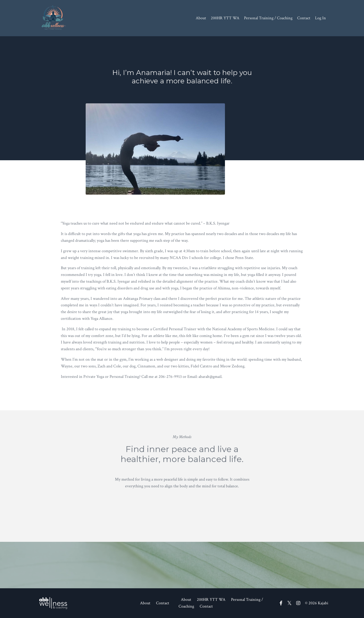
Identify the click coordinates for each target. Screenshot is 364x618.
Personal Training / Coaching (268, 18)
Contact (304, 18)
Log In (320, 18)
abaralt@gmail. (210, 377)
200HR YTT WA (225, 18)
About (201, 18)
